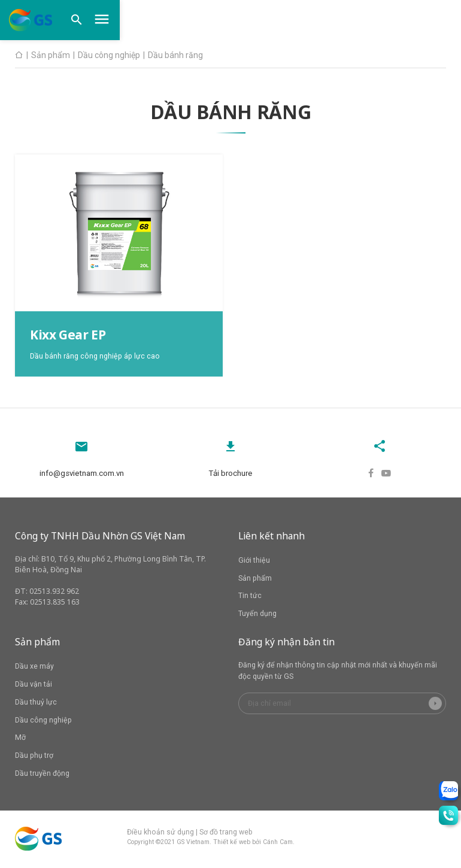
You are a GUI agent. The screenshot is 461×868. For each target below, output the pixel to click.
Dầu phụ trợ (34, 757)
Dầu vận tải (34, 686)
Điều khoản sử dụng (160, 833)
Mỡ (20, 739)
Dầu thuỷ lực (36, 704)
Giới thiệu (254, 562)
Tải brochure (230, 470)
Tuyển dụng (257, 615)
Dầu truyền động (42, 775)
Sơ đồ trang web (226, 833)
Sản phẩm (255, 579)
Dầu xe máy (34, 668)
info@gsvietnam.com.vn (81, 470)
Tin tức (250, 597)
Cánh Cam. (279, 844)
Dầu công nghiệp (43, 721)
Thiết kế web (232, 844)
